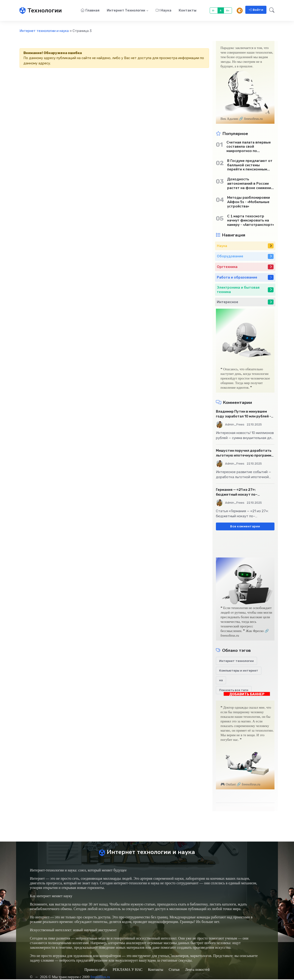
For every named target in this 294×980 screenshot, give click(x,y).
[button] (270, 11)
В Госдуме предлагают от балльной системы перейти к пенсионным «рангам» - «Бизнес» (250, 166)
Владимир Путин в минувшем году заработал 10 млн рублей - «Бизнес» (243, 414)
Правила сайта (96, 970)
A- (214, 11)
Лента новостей (197, 970)
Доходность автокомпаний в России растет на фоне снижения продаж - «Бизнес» (250, 184)
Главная (90, 11)
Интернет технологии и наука (44, 31)
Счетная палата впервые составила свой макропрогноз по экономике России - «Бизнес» (249, 147)
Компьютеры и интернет (239, 671)
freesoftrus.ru (100, 978)
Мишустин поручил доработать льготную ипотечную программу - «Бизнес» (245, 453)
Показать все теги (234, 690)
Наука (164, 11)
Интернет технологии (126, 11)
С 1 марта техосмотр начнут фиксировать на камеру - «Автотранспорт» (251, 221)
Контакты (188, 11)
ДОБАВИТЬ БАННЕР (247, 694)
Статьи (174, 970)
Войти (256, 10)
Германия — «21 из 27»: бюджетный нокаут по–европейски (237, 493)
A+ (228, 11)
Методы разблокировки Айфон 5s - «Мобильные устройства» (249, 202)
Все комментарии (245, 527)
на (221, 681)
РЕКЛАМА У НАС (128, 970)
